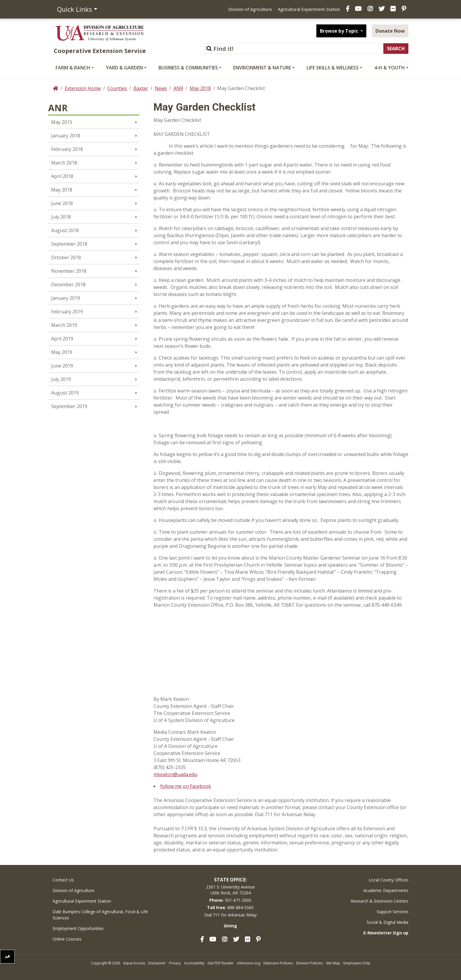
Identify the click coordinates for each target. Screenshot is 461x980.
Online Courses (67, 939)
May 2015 (62, 122)
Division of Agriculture (250, 9)
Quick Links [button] (75, 9)
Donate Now (390, 31)
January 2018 (66, 136)
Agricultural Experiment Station (309, 9)
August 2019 (65, 393)
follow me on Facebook (186, 786)
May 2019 (62, 352)
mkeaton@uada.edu (175, 774)
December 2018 (68, 284)
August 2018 (65, 230)
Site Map (333, 963)
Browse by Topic (340, 31)
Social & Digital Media (387, 922)
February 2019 (67, 312)
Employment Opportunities (78, 928)
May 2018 (200, 88)
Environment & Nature (262, 68)
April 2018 (62, 176)
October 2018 (66, 257)
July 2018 (61, 217)
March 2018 (64, 163)
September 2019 (69, 406)
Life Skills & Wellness (333, 68)
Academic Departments (386, 890)
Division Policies (309, 963)
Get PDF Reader (221, 963)
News (161, 88)
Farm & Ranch (73, 68)
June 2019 (62, 366)
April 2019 (62, 339)
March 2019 (64, 325)
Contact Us (63, 880)
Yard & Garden (124, 68)
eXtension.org (249, 963)
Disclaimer (157, 963)
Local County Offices (389, 880)
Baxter (141, 88)
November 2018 (69, 271)
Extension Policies (278, 963)
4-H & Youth (390, 68)
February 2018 (67, 149)
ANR (178, 88)
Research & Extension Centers (380, 901)
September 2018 (69, 244)
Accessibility (194, 963)
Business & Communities (188, 68)
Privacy (175, 963)
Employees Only (357, 963)
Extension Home (83, 88)
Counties (117, 88)
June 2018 (62, 203)
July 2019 (61, 379)
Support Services (392, 912)
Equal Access (134, 963)
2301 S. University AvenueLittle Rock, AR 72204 (230, 890)
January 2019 (66, 298)
